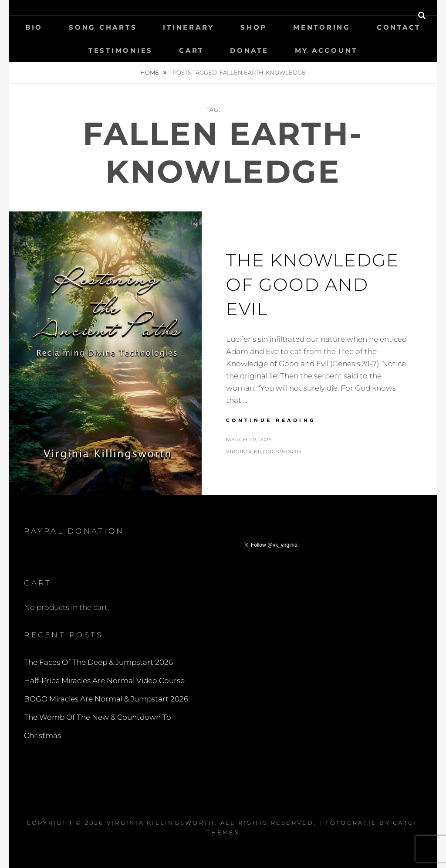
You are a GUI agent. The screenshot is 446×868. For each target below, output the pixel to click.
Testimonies (121, 50)
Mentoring (322, 27)
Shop (254, 27)
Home (150, 72)
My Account (326, 50)
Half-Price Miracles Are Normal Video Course (104, 681)
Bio (34, 27)
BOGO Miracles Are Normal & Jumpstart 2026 (106, 699)
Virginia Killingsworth (264, 452)
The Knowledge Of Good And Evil (313, 284)
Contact (399, 27)
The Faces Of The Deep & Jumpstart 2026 (98, 662)
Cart (191, 50)
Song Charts (103, 27)
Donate (249, 50)
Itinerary (189, 27)
